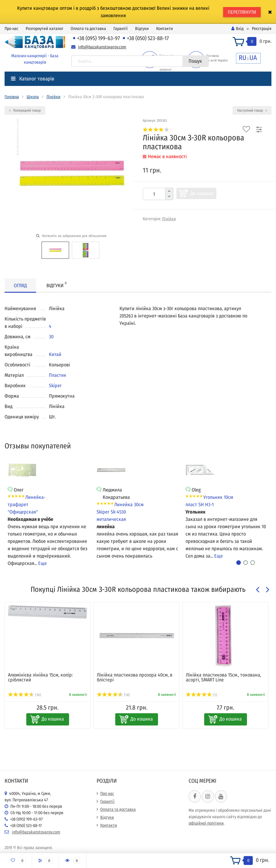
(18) (113, 695)
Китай (55, 354)
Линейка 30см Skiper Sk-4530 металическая (120, 512)
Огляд (20, 286)
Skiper (55, 386)
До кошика (202, 193)
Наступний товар (252, 110)
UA (253, 58)
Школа (33, 97)
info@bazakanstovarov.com (102, 47)
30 (51, 337)
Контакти (165, 29)
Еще (42, 563)
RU (243, 58)
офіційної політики (206, 823)
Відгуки (142, 29)
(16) (24, 695)
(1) (201, 695)
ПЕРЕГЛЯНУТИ (242, 12)
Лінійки (53, 97)
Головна (12, 97)
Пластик (58, 375)
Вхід (237, 29)
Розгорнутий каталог (44, 29)
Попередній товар (25, 110)
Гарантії (121, 29)
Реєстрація (262, 29)
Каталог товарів (33, 79)
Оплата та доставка (88, 29)
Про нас (11, 29)
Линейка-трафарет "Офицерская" (27, 504)
